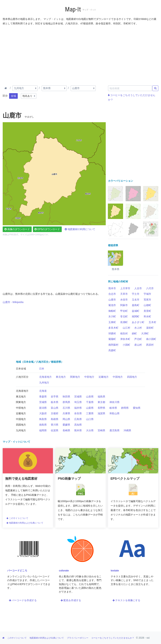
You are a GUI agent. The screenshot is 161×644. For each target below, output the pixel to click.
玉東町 (112, 322)
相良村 (124, 333)
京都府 (55, 413)
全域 (13, 96)
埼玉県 (78, 402)
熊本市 (112, 288)
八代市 (150, 288)
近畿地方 (104, 377)
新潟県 (43, 408)
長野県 (101, 408)
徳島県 (43, 425)
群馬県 (66, 402)
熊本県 (78, 430)
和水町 (147, 316)
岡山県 (66, 419)
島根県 (55, 419)
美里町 (147, 311)
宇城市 (147, 294)
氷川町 (112, 316)
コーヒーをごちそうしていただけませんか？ (113, 638)
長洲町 (124, 322)
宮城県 (78, 397)
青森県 (43, 397)
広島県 (78, 419)
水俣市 (124, 300)
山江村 (126, 328)
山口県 (90, 419)
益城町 (136, 311)
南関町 (136, 316)
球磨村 (112, 333)
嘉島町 (136, 305)
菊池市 (112, 305)
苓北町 (124, 316)
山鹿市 (112, 300)
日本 (42, 369)
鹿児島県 (114, 430)
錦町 (134, 333)
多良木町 (113, 328)
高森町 (112, 350)
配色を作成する (71, 600)
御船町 (112, 311)
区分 (5, 96)
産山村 (138, 345)
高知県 (78, 425)
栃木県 (55, 402)
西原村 (150, 345)
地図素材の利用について (80, 229)
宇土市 (136, 294)
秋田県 (66, 397)
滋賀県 (101, 413)
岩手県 (55, 397)
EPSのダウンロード (47, 229)
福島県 (101, 397)
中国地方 (118, 377)
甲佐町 (124, 311)
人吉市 (138, 288)
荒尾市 (147, 300)
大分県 (90, 430)
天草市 (124, 294)
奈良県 (78, 413)
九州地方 (44, 383)
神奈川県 (114, 402)
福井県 (78, 408)
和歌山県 (114, 413)
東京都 (101, 402)
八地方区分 (22, 377)
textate (115, 571)
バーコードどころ (17, 571)
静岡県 (125, 408)
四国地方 (132, 377)
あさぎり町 (138, 322)
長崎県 (66, 430)
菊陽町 (112, 339)
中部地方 (89, 377)
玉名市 (136, 300)
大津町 (145, 333)
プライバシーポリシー (78, 638)
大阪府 (43, 413)
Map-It (73, 9)
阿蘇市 (124, 305)
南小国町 (151, 339)
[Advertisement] (80, 55)
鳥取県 (43, 419)
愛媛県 (66, 425)
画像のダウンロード (17, 229)
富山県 (55, 408)
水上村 (138, 328)
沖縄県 (127, 430)
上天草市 (125, 288)
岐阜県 (113, 408)
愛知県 (137, 408)
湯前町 (150, 328)
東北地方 (61, 377)
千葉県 (90, 402)
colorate (64, 571)
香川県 (55, 425)
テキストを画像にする (126, 600)
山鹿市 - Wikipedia (13, 302)
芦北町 (138, 339)
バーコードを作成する (23, 600)
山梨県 (90, 408)
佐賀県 (55, 430)
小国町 (126, 345)
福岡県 (43, 430)
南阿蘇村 (113, 345)
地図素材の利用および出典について (25, 523)
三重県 (90, 413)
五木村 (152, 322)
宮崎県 (101, 430)
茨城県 (43, 402)
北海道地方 (45, 377)
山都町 (147, 305)
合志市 (112, 294)
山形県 (90, 397)
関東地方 (75, 377)
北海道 (43, 391)
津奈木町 (125, 339)
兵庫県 (66, 413)
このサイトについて (17, 518)
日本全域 (21, 369)
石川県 (66, 408)
